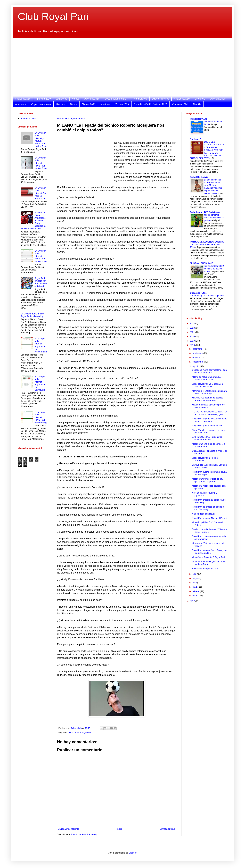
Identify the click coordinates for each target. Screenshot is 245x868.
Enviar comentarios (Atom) (84, 834)
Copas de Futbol (199, 293)
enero (196, 596)
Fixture (73, 104)
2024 (193, 323)
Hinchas (60, 104)
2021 (193, 332)
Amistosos (21, 104)
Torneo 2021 (89, 104)
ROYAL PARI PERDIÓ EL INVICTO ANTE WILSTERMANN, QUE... (209, 413)
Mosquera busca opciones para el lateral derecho (209, 406)
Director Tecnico (160, 99)
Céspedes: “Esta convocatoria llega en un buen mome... (209, 371)
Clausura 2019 (182, 99)
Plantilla (197, 104)
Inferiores (105, 104)
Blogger (133, 853)
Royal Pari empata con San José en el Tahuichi (41, 282)
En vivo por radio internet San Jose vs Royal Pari (40, 193)
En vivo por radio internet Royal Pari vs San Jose (41, 163)
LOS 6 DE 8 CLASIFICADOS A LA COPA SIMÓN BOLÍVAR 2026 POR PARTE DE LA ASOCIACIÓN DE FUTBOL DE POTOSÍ (207, 150)
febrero (196, 591)
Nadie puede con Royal (203, 514)
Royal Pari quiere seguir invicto (207, 426)
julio (195, 574)
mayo (195, 578)
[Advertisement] (120, 67)
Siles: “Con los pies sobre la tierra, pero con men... (209, 431)
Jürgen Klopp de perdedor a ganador (207, 296)
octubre (196, 357)
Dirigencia (200, 99)
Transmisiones (139, 99)
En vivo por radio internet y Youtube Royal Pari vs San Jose (41, 139)
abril (195, 583)
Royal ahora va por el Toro (205, 568)
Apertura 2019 (43, 99)
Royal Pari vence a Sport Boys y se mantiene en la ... (209, 552)
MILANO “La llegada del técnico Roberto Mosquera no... (208, 399)
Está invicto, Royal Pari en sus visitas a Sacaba (207, 438)
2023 (193, 328)
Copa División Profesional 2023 (150, 104)
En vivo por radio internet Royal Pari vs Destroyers (40, 383)
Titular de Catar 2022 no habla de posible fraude (214, 269)
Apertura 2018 (92, 99)
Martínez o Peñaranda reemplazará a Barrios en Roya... (209, 392)
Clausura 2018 (23, 99)
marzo (196, 587)
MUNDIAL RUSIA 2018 (202, 263)
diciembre (198, 349)
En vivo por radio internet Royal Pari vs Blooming (33, 315)
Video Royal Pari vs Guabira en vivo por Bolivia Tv (207, 385)
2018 (193, 345)
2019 (193, 341)
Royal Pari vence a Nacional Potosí (209, 518)
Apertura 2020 (218, 99)
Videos (76, 99)
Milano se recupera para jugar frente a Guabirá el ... (207, 378)
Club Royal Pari (53, 16)
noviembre (198, 353)
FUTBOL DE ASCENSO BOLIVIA (207, 242)
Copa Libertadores (41, 104)
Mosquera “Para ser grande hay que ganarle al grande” (208, 480)
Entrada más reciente (69, 829)
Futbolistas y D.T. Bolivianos (205, 212)
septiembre (198, 362)
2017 (193, 601)
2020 (193, 336)
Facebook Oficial (29, 119)
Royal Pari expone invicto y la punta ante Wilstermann (210, 420)
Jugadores (61, 99)
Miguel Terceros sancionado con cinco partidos (214, 218)
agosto (196, 366)
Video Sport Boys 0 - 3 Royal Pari (208, 557)
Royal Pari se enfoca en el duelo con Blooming (208, 508)
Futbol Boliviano (199, 119)
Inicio (119, 829)
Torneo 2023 (122, 104)
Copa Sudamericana (116, 99)
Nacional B (196, 139)
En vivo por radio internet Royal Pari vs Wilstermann (41, 345)
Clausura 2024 (180, 104)
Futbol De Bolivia (199, 177)
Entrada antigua (168, 829)
